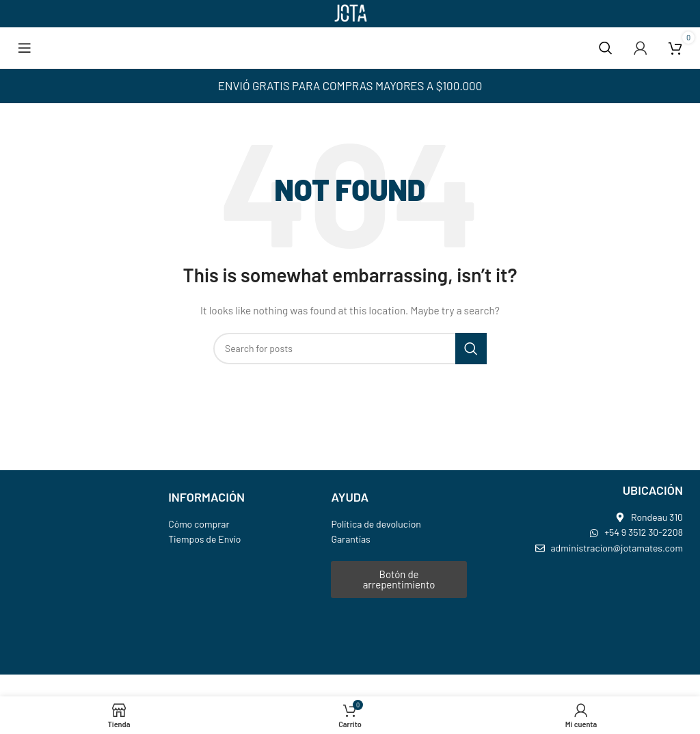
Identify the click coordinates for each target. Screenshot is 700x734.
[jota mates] (592, 615)
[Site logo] (350, 13)
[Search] (606, 48)
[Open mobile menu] (25, 48)
